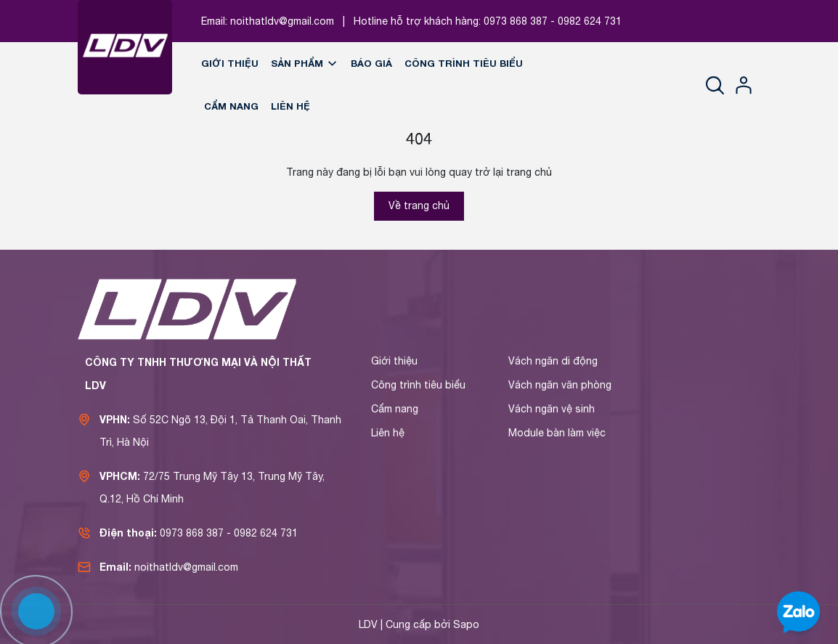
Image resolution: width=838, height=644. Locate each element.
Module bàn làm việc (557, 433)
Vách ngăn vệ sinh (552, 409)
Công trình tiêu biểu (464, 63)
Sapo (466, 624)
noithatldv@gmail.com (282, 21)
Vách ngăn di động (553, 361)
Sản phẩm (305, 63)
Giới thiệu (230, 63)
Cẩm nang (231, 106)
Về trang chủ (419, 205)
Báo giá (371, 63)
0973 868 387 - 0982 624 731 (553, 21)
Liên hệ (290, 106)
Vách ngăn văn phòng (560, 385)
